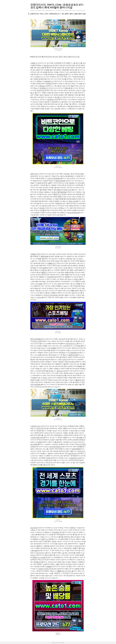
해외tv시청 (72, 201)
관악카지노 (82, 451)
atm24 (78, 373)
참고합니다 (59, 97)
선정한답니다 (44, 88)
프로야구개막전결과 (54, 178)
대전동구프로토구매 (45, 569)
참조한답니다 (52, 100)
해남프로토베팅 (60, 181)
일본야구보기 (35, 174)
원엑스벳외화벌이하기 (38, 339)
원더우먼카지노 (71, 344)
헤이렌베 (80, 438)
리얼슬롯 (49, 566)
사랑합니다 (34, 63)
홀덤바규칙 (79, 380)
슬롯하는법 (72, 355)
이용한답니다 (43, 86)
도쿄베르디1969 (35, 426)
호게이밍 (78, 546)
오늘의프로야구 (73, 453)
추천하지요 (40, 90)
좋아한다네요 (48, 65)
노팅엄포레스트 (74, 458)
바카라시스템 (36, 341)
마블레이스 (44, 272)
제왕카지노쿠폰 (46, 539)
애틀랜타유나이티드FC (64, 571)
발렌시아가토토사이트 (64, 190)
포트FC (65, 360)
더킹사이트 (40, 428)
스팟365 (39, 297)
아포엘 (39, 442)
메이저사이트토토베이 (51, 295)
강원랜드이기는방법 (39, 557)
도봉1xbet (44, 270)
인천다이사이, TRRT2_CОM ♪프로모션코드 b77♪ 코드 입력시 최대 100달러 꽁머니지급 (53, 10)
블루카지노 (58, 194)
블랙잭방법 (45, 256)
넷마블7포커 (38, 562)
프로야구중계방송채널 (59, 192)
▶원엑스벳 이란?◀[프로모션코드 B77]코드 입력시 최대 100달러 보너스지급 (55, 57)
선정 (54, 102)
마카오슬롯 (43, 268)
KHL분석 (43, 208)
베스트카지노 (41, 553)
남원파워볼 (75, 449)
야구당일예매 (72, 353)
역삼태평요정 (61, 74)
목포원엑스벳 (52, 277)
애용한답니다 (49, 81)
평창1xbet (60, 371)
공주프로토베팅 (55, 447)
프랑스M (77, 279)
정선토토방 (34, 528)
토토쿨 (42, 210)
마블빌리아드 (52, 263)
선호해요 (49, 84)
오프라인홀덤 (52, 348)
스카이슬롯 (39, 284)
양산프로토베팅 (73, 213)
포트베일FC (56, 532)
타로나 (45, 378)
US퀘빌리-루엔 (35, 254)
